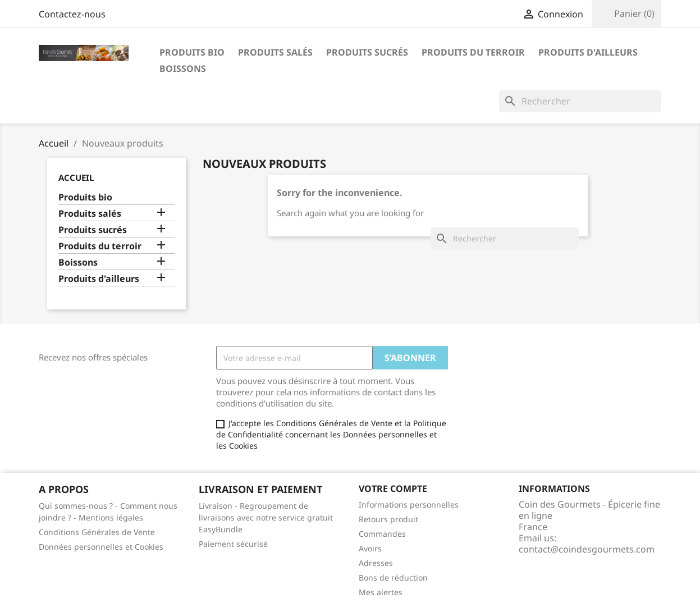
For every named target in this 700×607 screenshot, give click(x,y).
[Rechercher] (580, 101)
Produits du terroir (473, 52)
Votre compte (393, 489)
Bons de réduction (393, 578)
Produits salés (275, 52)
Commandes (382, 534)
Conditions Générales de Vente (97, 532)
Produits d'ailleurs (588, 52)
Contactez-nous (72, 14)
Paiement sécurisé (233, 544)
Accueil (76, 177)
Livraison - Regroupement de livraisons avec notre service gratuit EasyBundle (266, 517)
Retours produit (388, 519)
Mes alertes (381, 592)
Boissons (183, 69)
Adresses (376, 563)
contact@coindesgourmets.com (587, 549)
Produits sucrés (367, 52)
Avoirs (370, 548)
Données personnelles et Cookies (101, 547)
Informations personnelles (409, 505)
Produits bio (192, 52)
